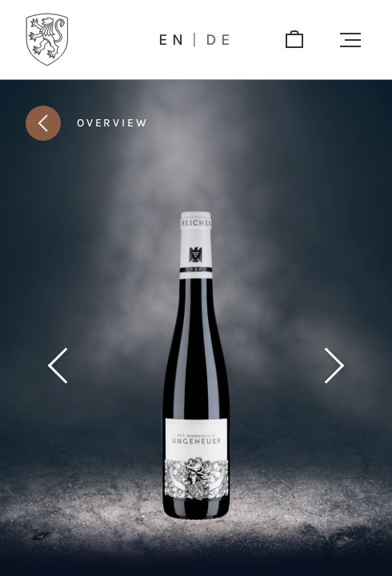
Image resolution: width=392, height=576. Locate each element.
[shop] (294, 40)
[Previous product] (58, 366)
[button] (350, 40)
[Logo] (47, 40)
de (220, 40)
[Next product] (334, 366)
